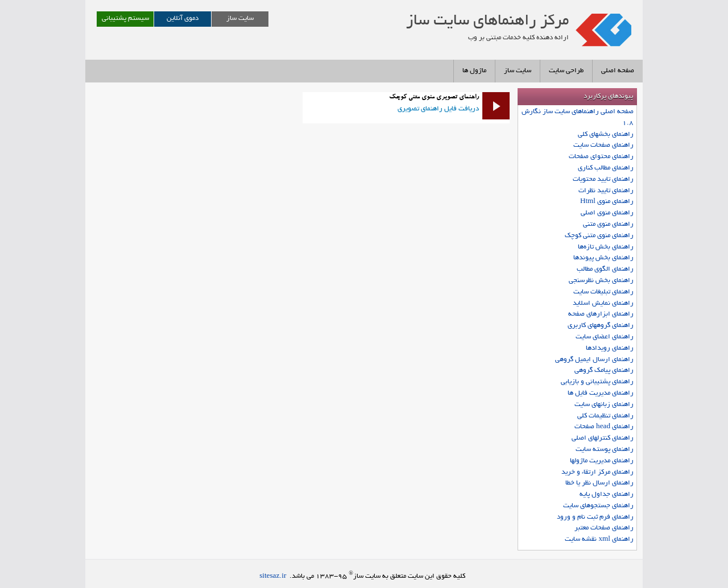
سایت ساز (240, 18)
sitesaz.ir (273, 576)
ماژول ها (474, 71)
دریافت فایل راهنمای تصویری (438, 109)
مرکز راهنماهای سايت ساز (487, 22)
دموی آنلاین (183, 18)
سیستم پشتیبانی (125, 18)
